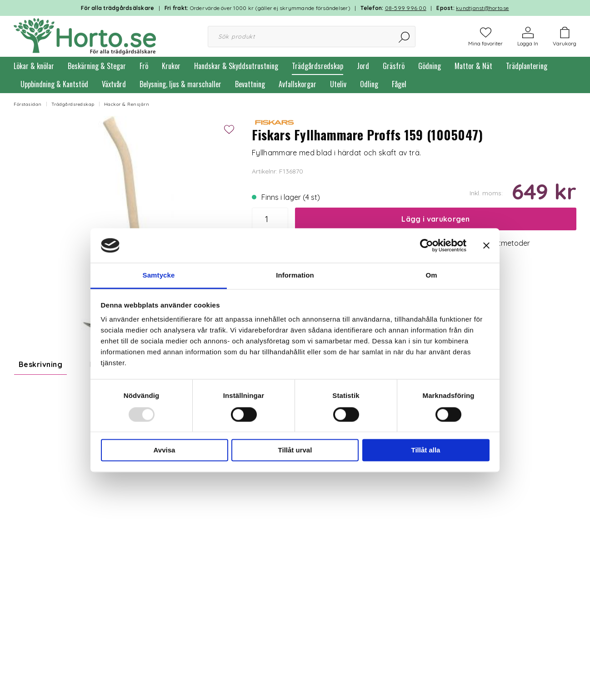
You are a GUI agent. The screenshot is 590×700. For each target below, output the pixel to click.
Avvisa (165, 450)
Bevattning (250, 84)
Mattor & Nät (473, 66)
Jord (363, 66)
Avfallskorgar (297, 84)
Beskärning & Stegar (97, 66)
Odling (369, 84)
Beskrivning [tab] (40, 364)
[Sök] (405, 37)
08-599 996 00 (406, 8)
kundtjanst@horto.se (482, 8)
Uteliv (338, 84)
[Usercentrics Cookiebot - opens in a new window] (427, 245)
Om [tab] (431, 276)
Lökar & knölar (34, 66)
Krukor (171, 66)
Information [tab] (295, 276)
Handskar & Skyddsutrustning (236, 66)
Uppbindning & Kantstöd (54, 84)
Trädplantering (527, 66)
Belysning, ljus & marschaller (180, 84)
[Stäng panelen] (486, 245)
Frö (144, 66)
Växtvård (114, 84)
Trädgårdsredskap (317, 66)
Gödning (430, 66)
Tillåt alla (426, 450)
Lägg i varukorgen (435, 219)
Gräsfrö (394, 66)
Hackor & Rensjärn (127, 104)
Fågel (399, 84)
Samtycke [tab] (159, 276)
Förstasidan (28, 104)
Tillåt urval (295, 450)
